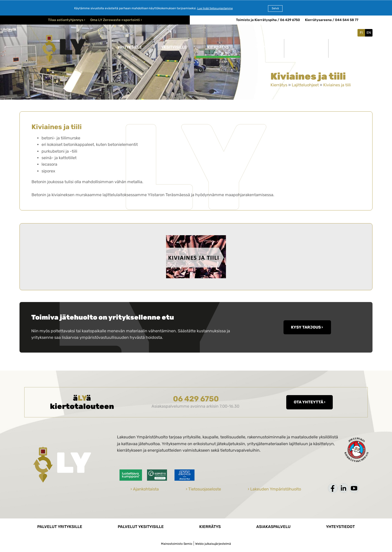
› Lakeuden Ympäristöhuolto (274, 489)
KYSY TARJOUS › (307, 327)
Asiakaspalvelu (273, 527)
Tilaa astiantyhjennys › (67, 20)
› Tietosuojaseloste (203, 489)
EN (369, 33)
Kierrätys (218, 47)
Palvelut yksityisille (141, 527)
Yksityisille (174, 47)
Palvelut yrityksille (60, 527)
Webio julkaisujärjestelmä (213, 544)
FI (361, 33)
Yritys (262, 47)
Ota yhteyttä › (309, 402)
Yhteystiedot (350, 47)
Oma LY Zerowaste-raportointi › (116, 20)
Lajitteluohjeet (305, 85)
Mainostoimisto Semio (177, 544)
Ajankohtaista (306, 47)
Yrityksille (130, 47)
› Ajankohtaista (145, 489)
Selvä (275, 8)
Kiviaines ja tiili (337, 85)
